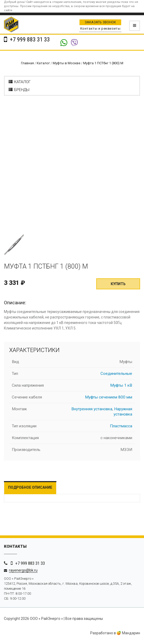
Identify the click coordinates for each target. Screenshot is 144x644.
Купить (118, 284)
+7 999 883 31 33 (29, 39)
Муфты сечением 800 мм (109, 397)
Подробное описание (30, 487)
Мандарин (128, 633)
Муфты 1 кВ (121, 385)
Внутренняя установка (92, 409)
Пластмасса (121, 426)
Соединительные (116, 374)
